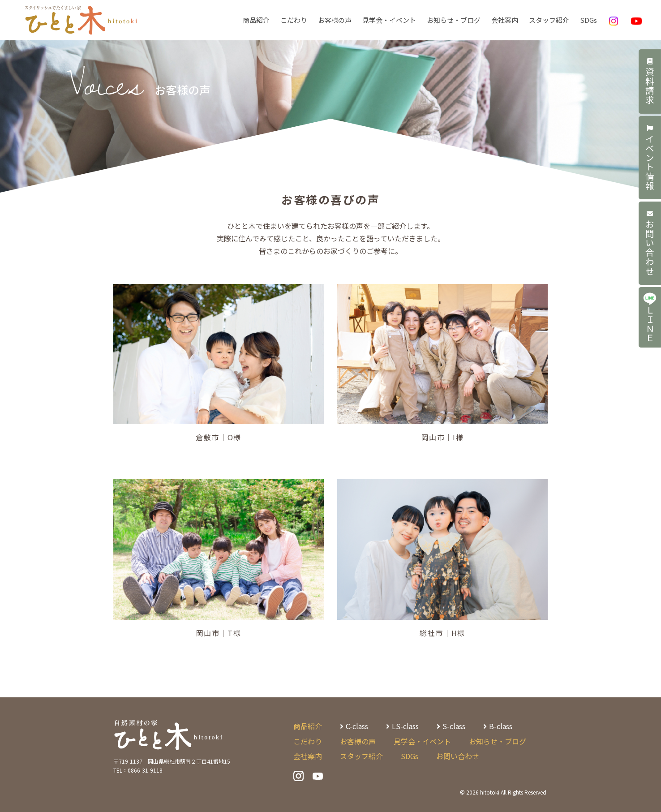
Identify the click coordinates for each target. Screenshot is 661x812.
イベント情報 (650, 159)
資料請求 (650, 82)
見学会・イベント (389, 20)
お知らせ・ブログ (454, 20)
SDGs (588, 20)
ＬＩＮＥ (650, 320)
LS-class (405, 726)
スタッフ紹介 (549, 20)
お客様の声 (335, 20)
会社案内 (505, 20)
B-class (501, 726)
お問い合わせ (650, 245)
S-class (454, 726)
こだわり (294, 20)
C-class (357, 726)
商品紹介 (256, 20)
